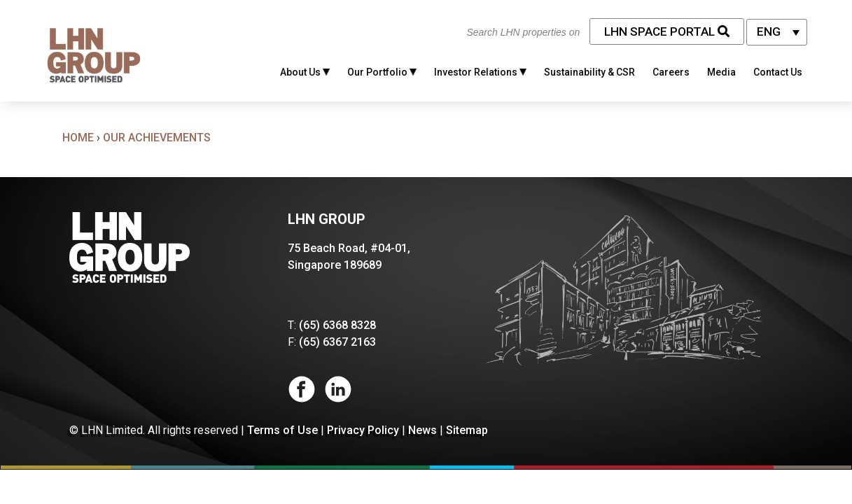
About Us (305, 72)
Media (721, 72)
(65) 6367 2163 (337, 342)
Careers (671, 72)
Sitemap (467, 430)
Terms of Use (282, 430)
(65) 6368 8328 (337, 325)
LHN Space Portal (667, 31)
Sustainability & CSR (589, 72)
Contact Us (778, 72)
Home (78, 138)
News (422, 430)
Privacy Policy (363, 430)
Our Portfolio (382, 72)
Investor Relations (480, 72)
